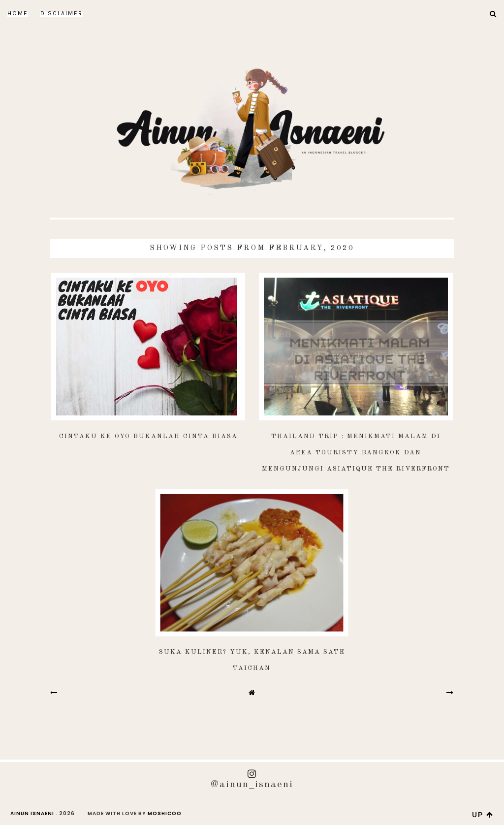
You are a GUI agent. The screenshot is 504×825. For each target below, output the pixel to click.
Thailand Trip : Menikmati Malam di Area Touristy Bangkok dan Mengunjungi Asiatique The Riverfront (356, 453)
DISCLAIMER (62, 13)
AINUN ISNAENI (32, 813)
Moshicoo (165, 813)
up (483, 815)
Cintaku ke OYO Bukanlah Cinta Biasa (148, 436)
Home (18, 13)
